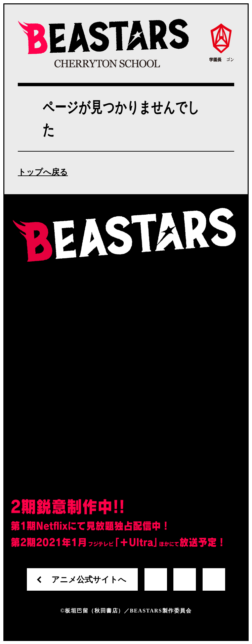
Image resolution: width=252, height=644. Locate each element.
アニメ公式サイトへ (89, 580)
